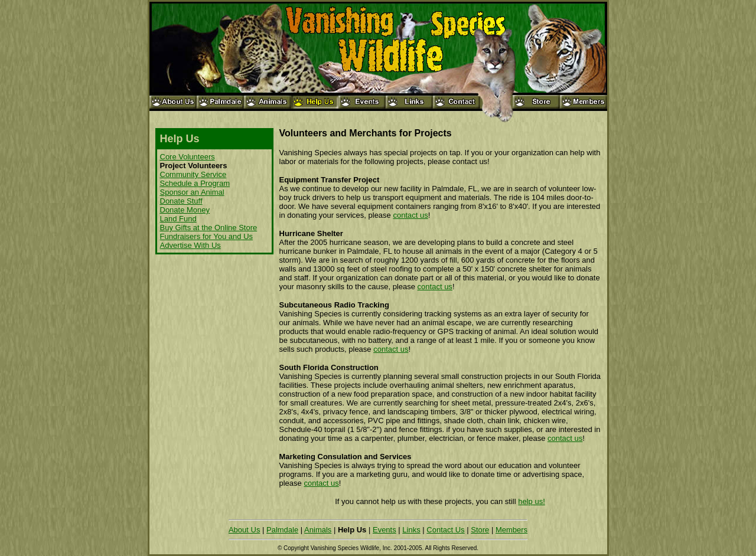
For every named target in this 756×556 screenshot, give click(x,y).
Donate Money (185, 210)
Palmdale (282, 530)
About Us (244, 530)
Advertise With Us (190, 245)
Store (480, 530)
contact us (410, 215)
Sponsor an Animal (192, 192)
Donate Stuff (181, 201)
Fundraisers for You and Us (207, 236)
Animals (318, 530)
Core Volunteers (188, 157)
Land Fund (178, 219)
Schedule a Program (195, 183)
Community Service (193, 174)
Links (411, 530)
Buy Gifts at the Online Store (209, 228)
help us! (532, 501)
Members (511, 530)
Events (384, 530)
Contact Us (445, 530)
